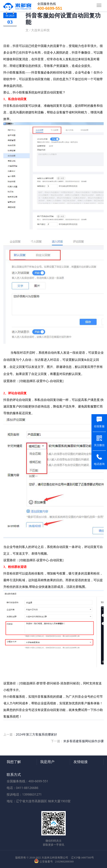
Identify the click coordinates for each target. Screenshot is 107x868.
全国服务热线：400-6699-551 (27, 781)
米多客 (18, 6)
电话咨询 (99, 464)
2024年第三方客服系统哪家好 (36, 734)
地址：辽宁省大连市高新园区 (27, 801)
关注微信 (99, 445)
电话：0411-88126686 (23, 788)
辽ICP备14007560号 (82, 858)
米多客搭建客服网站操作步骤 (83, 741)
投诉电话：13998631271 (24, 794)
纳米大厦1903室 (59, 801)
